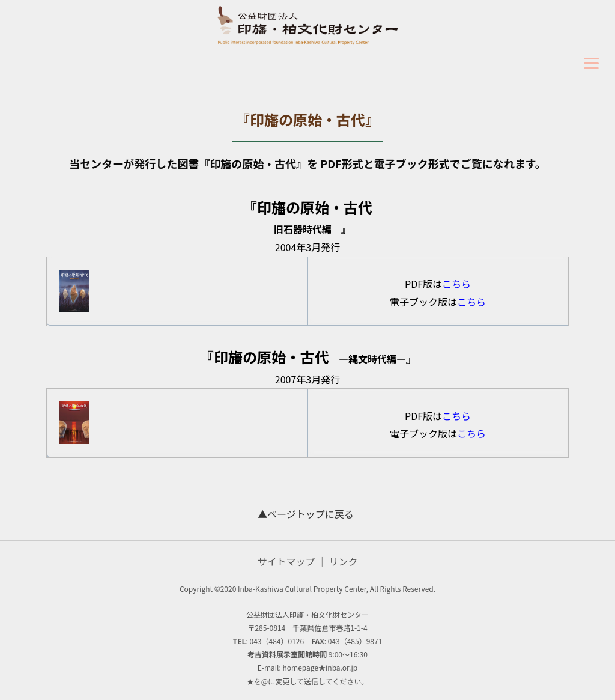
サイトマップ (286, 561)
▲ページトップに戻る (306, 514)
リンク (344, 561)
